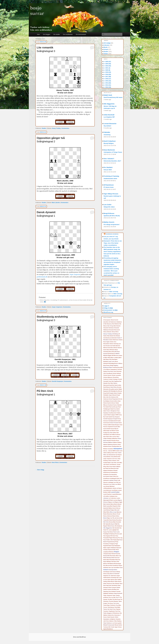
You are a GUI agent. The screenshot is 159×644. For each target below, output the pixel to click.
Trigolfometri (112, 611)
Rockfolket (112, 560)
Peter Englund (107, 536)
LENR (109, 492)
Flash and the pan (113, 407)
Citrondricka (116, 377)
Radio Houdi (111, 546)
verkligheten (112, 619)
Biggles (110, 356)
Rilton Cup (118, 556)
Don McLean (119, 391)
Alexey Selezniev (107, 332)
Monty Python (116, 516)
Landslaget (111, 482)
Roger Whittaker (107, 562)
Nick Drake (109, 520)
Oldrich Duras (111, 526)
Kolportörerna (107, 472)
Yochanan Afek (107, 627)
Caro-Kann (110, 371)
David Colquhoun (110, 141)
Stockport (106, 588)
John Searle (106, 465)
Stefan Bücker (111, 582)
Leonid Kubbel (115, 492)
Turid (116, 611)
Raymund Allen (112, 550)
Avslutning (107, 135)
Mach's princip (114, 500)
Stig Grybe (109, 586)
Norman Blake (113, 522)
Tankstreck (110, 595)
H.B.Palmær (106, 435)
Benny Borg (112, 352)
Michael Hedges (110, 510)
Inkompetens (118, 449)
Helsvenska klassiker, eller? (112, 161)
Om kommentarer (81, 34)
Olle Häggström (109, 104)
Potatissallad (116, 540)
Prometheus (106, 544)
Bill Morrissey (115, 356)
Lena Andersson (107, 490)
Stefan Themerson (108, 584)
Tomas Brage (107, 605)
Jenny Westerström (116, 457)
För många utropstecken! (112, 225)
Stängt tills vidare (109, 207)
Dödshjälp (113, 391)
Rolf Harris (114, 562)
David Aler (112, 385)
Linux (116, 496)
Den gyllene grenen (114, 389)
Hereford (109, 441)
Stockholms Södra (116, 586)
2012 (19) (107, 87)
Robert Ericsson (116, 558)
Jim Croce (115, 459)
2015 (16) (107, 81)
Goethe (119, 421)
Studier (44, 128)
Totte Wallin (117, 607)
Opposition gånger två (51, 138)
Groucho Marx (117, 427)
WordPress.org (108, 312)
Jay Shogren (119, 455)
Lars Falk (116, 482)
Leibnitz (114, 488)
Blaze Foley (109, 360)
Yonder (113, 627)
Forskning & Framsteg (111, 176)
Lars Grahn (107, 205)
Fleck (119, 407)
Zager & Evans (118, 627)
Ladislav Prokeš (113, 480)
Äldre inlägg (40, 470)
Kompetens (106, 474)
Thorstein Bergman (113, 601)
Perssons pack (118, 534)
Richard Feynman (116, 554)
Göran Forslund (114, 423)
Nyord (113, 524)
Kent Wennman (112, 469)
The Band (110, 599)
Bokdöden (106, 362)
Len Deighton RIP (109, 117)
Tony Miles (118, 605)
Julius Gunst (109, 467)
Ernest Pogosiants (114, 399)
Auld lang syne (117, 344)
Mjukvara (119, 512)
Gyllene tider (116, 433)
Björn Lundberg (115, 358)
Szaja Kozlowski (118, 593)
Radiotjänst (117, 546)
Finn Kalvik (106, 407)
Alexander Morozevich (114, 330)
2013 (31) (107, 85)
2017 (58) (107, 77)
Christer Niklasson (108, 377)
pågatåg (114, 530)
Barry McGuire (114, 348)
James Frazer (114, 453)
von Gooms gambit (117, 623)
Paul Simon (110, 532)
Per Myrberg (111, 534)
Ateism (111, 344)
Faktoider (107, 132)
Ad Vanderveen (112, 322)
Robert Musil (106, 560)
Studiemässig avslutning (52, 317)
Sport (116, 580)
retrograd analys (107, 554)
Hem (38, 34)
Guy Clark (110, 433)
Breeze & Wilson (118, 363)
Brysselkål (120, 367)
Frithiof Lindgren (111, 415)
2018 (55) (107, 74)
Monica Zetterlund (108, 516)
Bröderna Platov (108, 367)
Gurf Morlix (112, 431)
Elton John (106, 397)
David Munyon (107, 387)
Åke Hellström (116, 324)
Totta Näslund (111, 607)
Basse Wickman (111, 350)
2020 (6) (107, 70)
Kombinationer (114, 472)
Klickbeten (110, 471)
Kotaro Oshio (113, 476)
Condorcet (106, 379)
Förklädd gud (107, 409)
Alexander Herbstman (109, 328)
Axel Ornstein (107, 346)
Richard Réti (106, 556)
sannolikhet (117, 568)
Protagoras (112, 544)
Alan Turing (110, 326)
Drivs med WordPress (80, 637)
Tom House (110, 603)
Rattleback (114, 548)
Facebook (110, 405)
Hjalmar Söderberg (108, 445)
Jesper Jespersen (75, 274)
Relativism (111, 552)
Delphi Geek (108, 95)
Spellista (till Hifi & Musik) (112, 216)
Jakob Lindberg (107, 453)
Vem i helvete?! (109, 159)
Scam (121, 568)
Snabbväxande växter (110, 179)
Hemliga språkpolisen (112, 439)
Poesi (105, 540)
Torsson (105, 607)
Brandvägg (111, 363)
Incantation (110, 449)
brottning (115, 367)
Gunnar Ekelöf (107, 429)
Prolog (117, 542)
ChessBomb (109, 373)
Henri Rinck (55, 462)
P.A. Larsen (109, 530)
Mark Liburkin (56, 203)
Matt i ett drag (114, 292)
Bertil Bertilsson (111, 354)
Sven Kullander (112, 591)
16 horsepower (107, 320)
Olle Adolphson (119, 526)
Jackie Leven (119, 451)
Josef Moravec (113, 465)
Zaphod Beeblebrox (108, 629)
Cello (105, 373)
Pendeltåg (106, 534)
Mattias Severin (109, 222)
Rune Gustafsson (114, 566)
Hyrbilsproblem (116, 446)
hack (111, 435)
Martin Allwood (118, 504)
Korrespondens (113, 474)
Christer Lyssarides (116, 375)
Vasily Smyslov (111, 617)
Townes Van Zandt (108, 609)
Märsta (112, 504)
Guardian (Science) (112, 234)
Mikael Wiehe (107, 512)
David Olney (114, 387)
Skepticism (106, 576)
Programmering (111, 542)
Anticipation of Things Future (113, 152)
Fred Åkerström (112, 413)
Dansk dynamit (46, 212)
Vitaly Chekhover (108, 623)
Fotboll (112, 409)
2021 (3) (107, 68)
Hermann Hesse (115, 441)
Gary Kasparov (116, 417)
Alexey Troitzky (56, 128)
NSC (104, 524)
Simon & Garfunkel (115, 574)
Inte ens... (106, 451)
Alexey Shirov (115, 332)
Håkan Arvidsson (116, 435)
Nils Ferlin (106, 522)
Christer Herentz (107, 375)
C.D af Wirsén (107, 369)
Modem (105, 514)
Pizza (117, 536)
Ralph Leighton (107, 548)
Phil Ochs (113, 536)
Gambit (110, 417)
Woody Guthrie (118, 625)
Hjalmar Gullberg (117, 442)
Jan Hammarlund (111, 455)
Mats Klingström (114, 506)
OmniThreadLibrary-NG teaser (113, 97)
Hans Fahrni (106, 437)
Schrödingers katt (108, 572)
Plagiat (111, 538)
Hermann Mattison (108, 442)
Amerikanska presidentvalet (110, 338)
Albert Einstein (117, 326)
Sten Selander (116, 584)
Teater (114, 595)
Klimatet (115, 471)
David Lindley (118, 385)
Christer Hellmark (117, 373)
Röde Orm (118, 560)
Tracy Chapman (117, 609)
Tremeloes (106, 611)
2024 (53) (107, 64)
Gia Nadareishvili (113, 421)
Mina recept (113, 512)
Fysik (107, 417)
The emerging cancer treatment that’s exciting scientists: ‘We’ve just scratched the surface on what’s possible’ (111, 271)
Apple (108, 342)
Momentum (110, 514)
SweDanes (111, 593)
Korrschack (106, 476)
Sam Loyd (111, 568)
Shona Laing (106, 574)
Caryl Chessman (117, 371)
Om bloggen (47, 34)
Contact (111, 379)
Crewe (110, 381)
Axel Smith (113, 346)
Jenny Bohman (107, 457)
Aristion (112, 342)
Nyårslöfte (108, 524)
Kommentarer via (111, 310)
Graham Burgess (115, 425)
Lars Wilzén (118, 484)
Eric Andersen (112, 397)
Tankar (106, 54)
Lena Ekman (115, 490)
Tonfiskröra (113, 605)
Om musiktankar (68, 34)
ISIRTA (114, 451)
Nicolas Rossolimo (117, 520)
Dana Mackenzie (109, 150)
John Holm (114, 463)
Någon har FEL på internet (114, 518)
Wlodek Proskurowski (109, 625)
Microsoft (117, 510)
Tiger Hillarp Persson (111, 194)
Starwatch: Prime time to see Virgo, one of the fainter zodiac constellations (113, 243)
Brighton (116, 365)
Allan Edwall (110, 336)
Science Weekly (116, 572)
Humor (110, 446)
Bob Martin (115, 360)
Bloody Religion (109, 143)
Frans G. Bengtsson (111, 411)
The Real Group (116, 599)
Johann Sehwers (112, 461)
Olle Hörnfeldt (116, 528)
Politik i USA (110, 540)
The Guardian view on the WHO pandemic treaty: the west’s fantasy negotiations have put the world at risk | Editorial (112, 252)
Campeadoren (114, 369)
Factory (115, 405)
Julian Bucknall (109, 115)
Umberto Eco (111, 615)
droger (110, 395)
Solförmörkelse (107, 578)
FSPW (117, 415)
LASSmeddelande (108, 488)
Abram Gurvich (114, 320)
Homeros (115, 445)
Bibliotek (106, 356)
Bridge (112, 366)
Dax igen (119, 387)
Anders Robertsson (114, 340)
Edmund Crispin (116, 395)
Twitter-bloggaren (108, 613)
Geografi (115, 419)
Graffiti (109, 425)
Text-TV (118, 597)
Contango (115, 379)
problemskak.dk (42, 277)
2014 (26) (107, 83)
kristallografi (113, 478)
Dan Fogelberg (115, 381)
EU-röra (120, 399)
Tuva (119, 611)
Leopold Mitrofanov (117, 494)
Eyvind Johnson (111, 403)
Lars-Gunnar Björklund (109, 486)
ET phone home (109, 187)
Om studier (57, 34)
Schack (106, 49)
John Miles (119, 463)
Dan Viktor (111, 383)
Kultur (118, 478)
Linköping (112, 496)
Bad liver (118, 346)
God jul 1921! (108, 170)
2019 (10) (107, 72)
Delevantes (106, 389)
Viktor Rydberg (118, 621)
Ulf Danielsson (109, 185)
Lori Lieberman (112, 498)
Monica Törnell (117, 514)
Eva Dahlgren (107, 401)
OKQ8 (116, 524)
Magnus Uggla (119, 502)
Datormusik (106, 385)
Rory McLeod (107, 566)
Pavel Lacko (117, 532)
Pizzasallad (106, 538)
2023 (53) (107, 66)
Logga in (106, 306)
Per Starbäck (108, 167)
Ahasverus (109, 324)
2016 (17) (107, 79)
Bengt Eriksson (109, 213)
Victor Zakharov (110, 621)
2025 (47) (107, 62)
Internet (110, 451)
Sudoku (105, 589)
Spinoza (113, 580)
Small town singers (115, 576)
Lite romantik (45, 48)
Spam (109, 580)
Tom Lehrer (116, 603)
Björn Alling (108, 358)
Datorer (115, 383)
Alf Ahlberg (115, 334)
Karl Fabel (106, 469)
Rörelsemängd (117, 564)
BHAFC (118, 354)
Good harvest (107, 423)
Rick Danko (113, 556)
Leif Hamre (119, 488)
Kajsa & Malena (116, 467)
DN (110, 391)
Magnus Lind (111, 502)
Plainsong (115, 538)
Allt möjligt (107, 43)
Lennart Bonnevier (110, 124)
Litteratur (107, 45)
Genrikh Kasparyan (57, 381)
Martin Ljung (106, 506)
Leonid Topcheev (107, 494)
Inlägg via (108, 308)
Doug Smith (106, 393)
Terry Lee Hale (112, 597)
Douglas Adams (113, 393)
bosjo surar (112, 362)
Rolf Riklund (111, 564)
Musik (106, 47)
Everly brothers (114, 401)
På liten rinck (45, 391)
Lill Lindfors (106, 496)
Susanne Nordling (112, 589)
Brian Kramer (107, 366)
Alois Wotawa (117, 336)
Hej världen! (107, 126)
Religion (117, 552)
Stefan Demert (118, 582)
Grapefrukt (110, 427)
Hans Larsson (113, 437)
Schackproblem (113, 570)
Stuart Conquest (112, 588)
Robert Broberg (107, 558)
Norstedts (119, 522)
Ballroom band (107, 348)
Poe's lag (120, 538)
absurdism (106, 322)
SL (110, 576)
